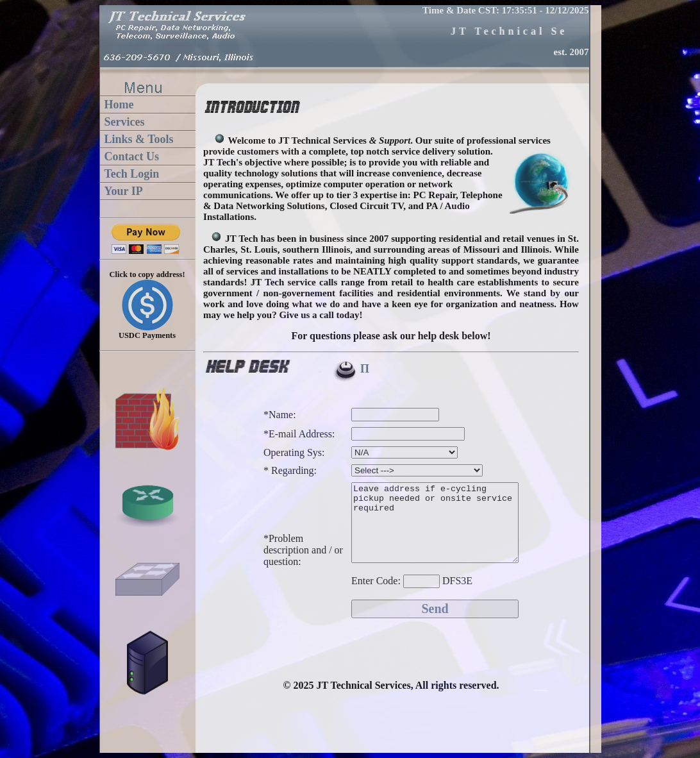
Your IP (124, 191)
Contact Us (132, 156)
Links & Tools (139, 139)
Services (125, 122)
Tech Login (132, 174)
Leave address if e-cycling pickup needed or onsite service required (425, 540)
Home (119, 105)
